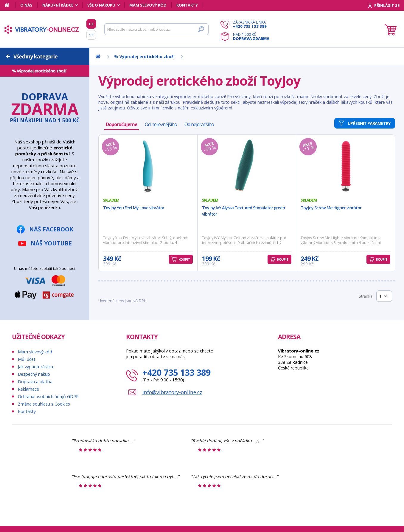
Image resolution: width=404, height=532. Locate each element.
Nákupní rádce (58, 5)
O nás (26, 5)
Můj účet (27, 359)
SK (91, 35)
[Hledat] (156, 29)
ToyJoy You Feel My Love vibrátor (134, 208)
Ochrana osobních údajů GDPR (48, 396)
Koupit (184, 259)
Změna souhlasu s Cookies (44, 404)
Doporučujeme (122, 124)
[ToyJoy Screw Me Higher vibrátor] (345, 166)
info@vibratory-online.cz (172, 392)
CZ (91, 24)
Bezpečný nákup (34, 374)
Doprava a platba (35, 382)
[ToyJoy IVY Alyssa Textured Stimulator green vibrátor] (247, 166)
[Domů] (10, 5)
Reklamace (28, 389)
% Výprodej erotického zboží (39, 71)
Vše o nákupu (101, 5)
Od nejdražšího (199, 124)
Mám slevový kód (148, 5)
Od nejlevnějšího (161, 124)
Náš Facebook (51, 229)
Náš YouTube (51, 243)
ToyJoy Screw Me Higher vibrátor (331, 208)
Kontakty (187, 5)
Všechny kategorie (35, 56)
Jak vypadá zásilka (35, 367)
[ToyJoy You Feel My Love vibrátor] (148, 166)
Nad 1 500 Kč (251, 36)
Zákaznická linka (251, 24)
